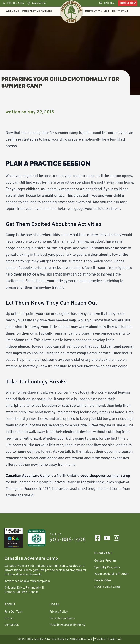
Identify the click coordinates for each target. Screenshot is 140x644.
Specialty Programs (107, 567)
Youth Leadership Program (112, 574)
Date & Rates (103, 581)
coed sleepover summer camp (105, 476)
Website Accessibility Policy (67, 625)
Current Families (97, 11)
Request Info (37, 3)
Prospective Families (37, 11)
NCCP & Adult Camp (107, 587)
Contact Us (120, 11)
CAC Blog (107, 3)
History (9, 618)
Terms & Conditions (62, 618)
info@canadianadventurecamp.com (27, 581)
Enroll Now (128, 3)
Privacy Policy (59, 612)
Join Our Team (14, 612)
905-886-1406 (13, 3)
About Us (13, 11)
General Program (105, 561)
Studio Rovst (115, 639)
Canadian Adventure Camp (28, 476)
